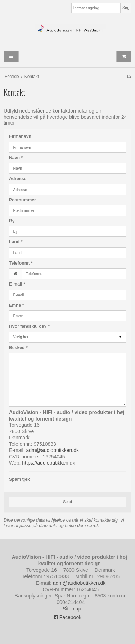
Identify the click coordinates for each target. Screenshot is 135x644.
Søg (126, 8)
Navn (16, 158)
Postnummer (22, 200)
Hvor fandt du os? (29, 326)
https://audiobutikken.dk (48, 463)
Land (16, 242)
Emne (17, 305)
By (12, 221)
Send (67, 502)
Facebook (67, 617)
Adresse (18, 179)
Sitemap (72, 609)
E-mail (17, 284)
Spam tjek (19, 479)
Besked (18, 348)
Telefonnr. (21, 263)
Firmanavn (20, 136)
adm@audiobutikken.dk (52, 450)
